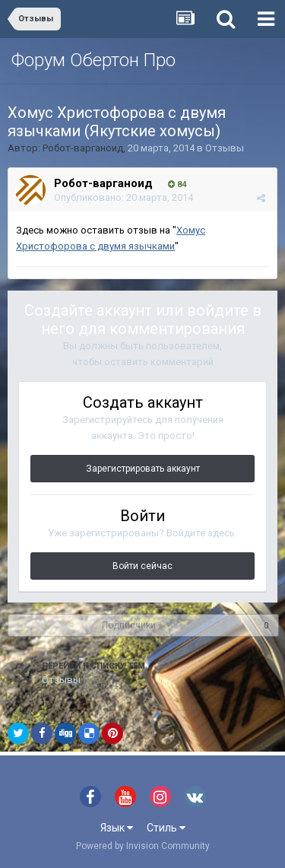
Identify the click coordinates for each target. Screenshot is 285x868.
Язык (117, 828)
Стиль (166, 828)
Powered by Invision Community (143, 846)
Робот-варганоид (83, 148)
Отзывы (225, 148)
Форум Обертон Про (93, 60)
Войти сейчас (142, 566)
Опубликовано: (123, 197)
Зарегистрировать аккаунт (143, 469)
